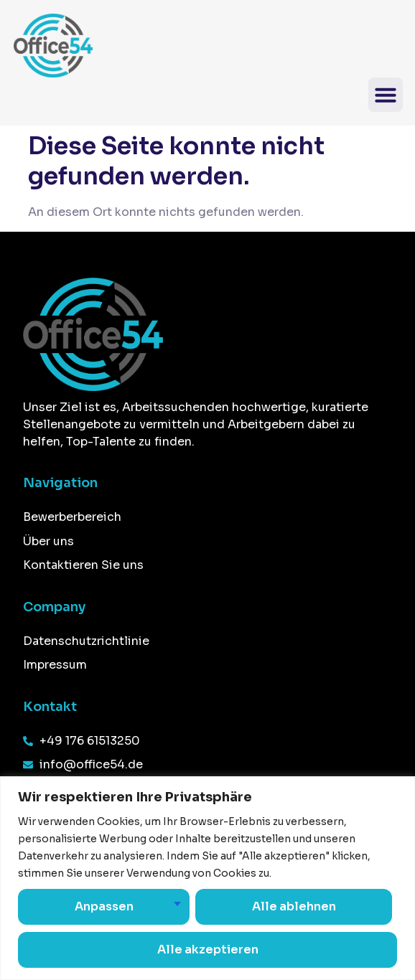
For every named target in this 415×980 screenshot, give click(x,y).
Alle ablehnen (293, 906)
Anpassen (103, 906)
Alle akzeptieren (208, 950)
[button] (386, 95)
